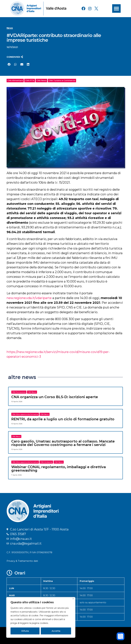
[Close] (73, 599)
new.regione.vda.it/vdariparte (29, 298)
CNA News (41, 80)
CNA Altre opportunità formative (25, 414)
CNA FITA (30, 80)
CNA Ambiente (46, 462)
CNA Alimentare (15, 80)
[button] (116, 8)
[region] (41, 617)
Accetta (56, 631)
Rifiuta (25, 631)
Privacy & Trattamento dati (22, 561)
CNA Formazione (19, 392)
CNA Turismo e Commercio (62, 80)
